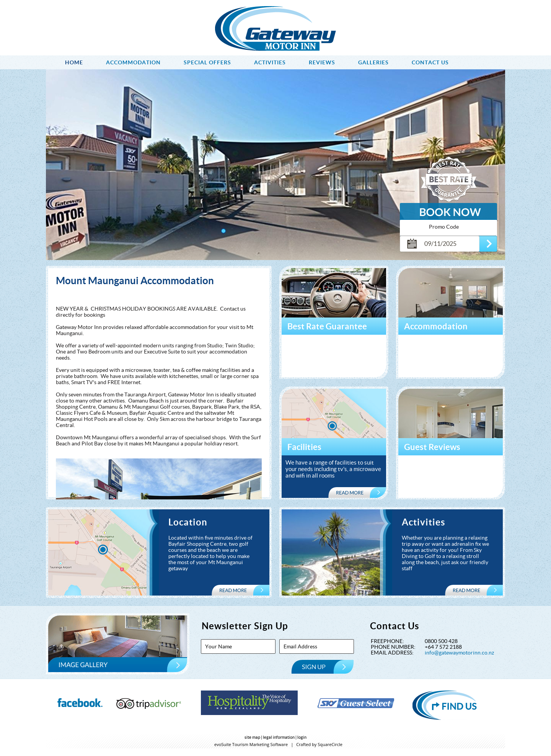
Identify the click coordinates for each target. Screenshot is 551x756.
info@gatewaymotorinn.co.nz (459, 653)
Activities (423, 522)
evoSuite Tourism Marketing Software (251, 744)
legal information (279, 737)
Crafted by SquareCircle (319, 744)
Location (188, 522)
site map (252, 737)
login (302, 737)
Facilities (304, 447)
